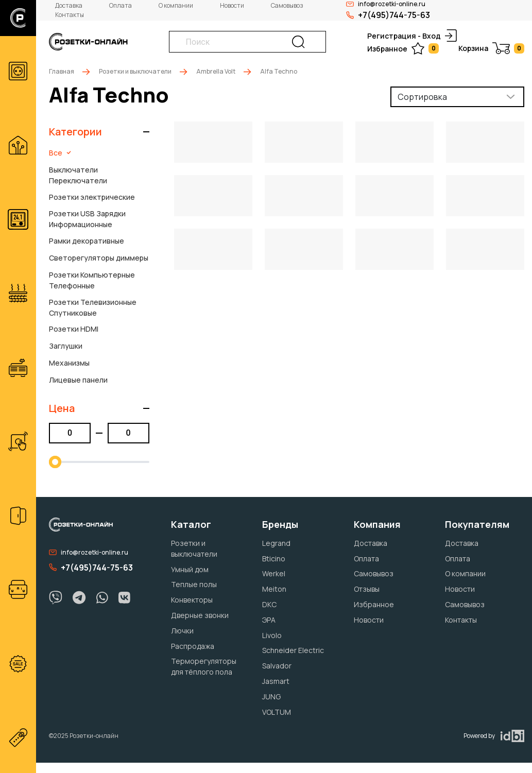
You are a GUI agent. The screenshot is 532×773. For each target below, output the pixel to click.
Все (60, 153)
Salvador (277, 666)
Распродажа (193, 646)
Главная (62, 71)
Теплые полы (194, 584)
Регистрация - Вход (412, 36)
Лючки (182, 631)
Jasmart (276, 681)
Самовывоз (287, 5)
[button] (99, 132)
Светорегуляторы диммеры (99, 258)
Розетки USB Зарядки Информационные (87, 219)
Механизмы (69, 363)
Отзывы (367, 589)
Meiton (274, 589)
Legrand (276, 543)
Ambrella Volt (216, 71)
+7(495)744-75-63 (388, 15)
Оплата (121, 5)
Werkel (274, 573)
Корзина (491, 48)
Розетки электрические (92, 197)
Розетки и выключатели (135, 71)
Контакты (70, 15)
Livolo (272, 635)
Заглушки (66, 346)
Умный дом (190, 569)
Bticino (274, 559)
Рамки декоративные (87, 241)
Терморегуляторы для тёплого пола (204, 666)
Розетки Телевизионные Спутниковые (93, 307)
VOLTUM (277, 712)
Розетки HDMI (74, 329)
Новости (232, 5)
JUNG (271, 697)
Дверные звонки (200, 615)
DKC (269, 604)
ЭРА (269, 620)
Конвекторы (192, 600)
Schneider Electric (293, 650)
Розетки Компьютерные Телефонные (92, 280)
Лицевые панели (78, 380)
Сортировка (422, 97)
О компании (176, 5)
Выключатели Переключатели (78, 175)
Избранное (403, 48)
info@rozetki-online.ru (89, 552)
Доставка (69, 5)
